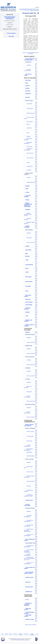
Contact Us (15, 634)
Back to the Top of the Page (31, 625)
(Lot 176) (36, 196)
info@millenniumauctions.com (17, 639)
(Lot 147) (36, 147)
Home (20, 9)
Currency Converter (32, 634)
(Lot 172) (36, 186)
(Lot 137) (36, 122)
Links (37, 634)
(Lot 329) (36, 332)
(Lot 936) (36, 616)
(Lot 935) (36, 613)
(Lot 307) (36, 299)
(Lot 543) (36, 450)
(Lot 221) (36, 223)
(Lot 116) (36, 94)
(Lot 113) (36, 86)
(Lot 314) (36, 312)
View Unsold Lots (10, 19)
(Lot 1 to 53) (36, 59)
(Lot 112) (36, 83)
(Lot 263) (36, 246)
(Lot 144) (36, 139)
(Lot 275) (36, 268)
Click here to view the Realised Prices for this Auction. (31, 53)
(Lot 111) (36, 80)
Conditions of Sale (20, 634)
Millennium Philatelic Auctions (25, 640)
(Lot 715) (36, 555)
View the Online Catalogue (10, 17)
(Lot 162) (36, 166)
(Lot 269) (36, 256)
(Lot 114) (36, 88)
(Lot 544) (36, 452)
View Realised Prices (10, 18)
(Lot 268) (36, 254)
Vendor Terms (26, 634)
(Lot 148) (36, 149)
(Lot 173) (36, 189)
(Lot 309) (36, 305)
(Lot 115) (36, 91)
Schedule (23, 9)
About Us (26, 10)
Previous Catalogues (11, 33)
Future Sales (11, 36)
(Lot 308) (36, 302)
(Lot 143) (36, 136)
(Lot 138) (36, 124)
